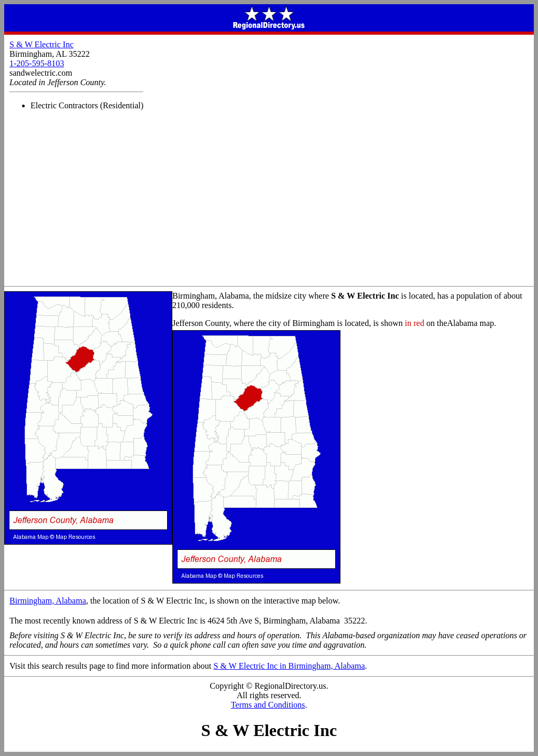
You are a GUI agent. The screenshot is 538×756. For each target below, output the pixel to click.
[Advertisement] (269, 207)
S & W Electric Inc (42, 44)
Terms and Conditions (268, 705)
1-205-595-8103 (37, 63)
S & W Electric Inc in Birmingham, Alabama (289, 666)
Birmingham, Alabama (48, 601)
